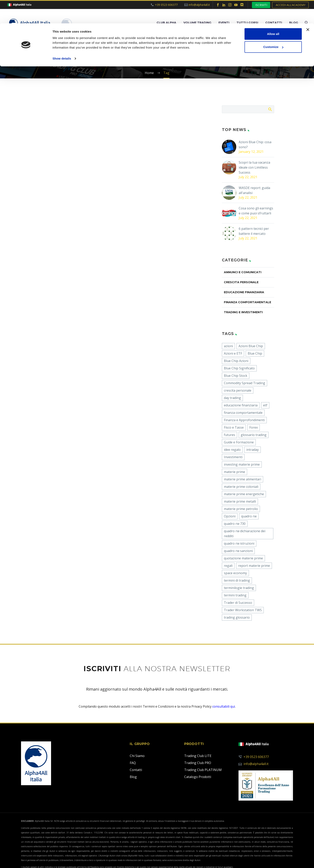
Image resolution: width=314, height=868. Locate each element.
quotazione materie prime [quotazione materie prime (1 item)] (243, 558)
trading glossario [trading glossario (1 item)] (237, 617)
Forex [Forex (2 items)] (254, 427)
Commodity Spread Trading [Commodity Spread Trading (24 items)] (245, 383)
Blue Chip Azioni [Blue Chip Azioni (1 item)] (236, 361)
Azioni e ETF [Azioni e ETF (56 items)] (233, 353)
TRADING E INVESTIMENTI (243, 312)
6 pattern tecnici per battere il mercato (254, 231)
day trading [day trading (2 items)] (232, 398)
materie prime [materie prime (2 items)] (234, 472)
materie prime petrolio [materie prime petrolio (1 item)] (241, 509)
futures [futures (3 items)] (229, 435)
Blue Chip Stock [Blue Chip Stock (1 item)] (236, 376)
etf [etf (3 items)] (265, 405)
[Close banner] (308, 6)
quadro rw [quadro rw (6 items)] (249, 516)
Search (270, 109)
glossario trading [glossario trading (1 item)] (254, 435)
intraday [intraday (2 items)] (253, 450)
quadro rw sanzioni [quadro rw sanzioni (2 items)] (238, 551)
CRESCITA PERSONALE (241, 282)
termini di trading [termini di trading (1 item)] (237, 580)
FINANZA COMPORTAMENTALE (248, 302)
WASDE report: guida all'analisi (254, 190)
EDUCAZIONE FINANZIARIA (244, 292)
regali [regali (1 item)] (228, 566)
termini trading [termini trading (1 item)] (235, 595)
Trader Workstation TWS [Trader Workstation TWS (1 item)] (243, 610)
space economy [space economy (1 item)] (235, 573)
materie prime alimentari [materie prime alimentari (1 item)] (243, 479)
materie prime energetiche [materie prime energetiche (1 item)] (244, 494)
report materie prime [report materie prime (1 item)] (254, 566)
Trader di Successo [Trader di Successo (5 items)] (238, 603)
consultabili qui (224, 706)
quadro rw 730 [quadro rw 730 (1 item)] (235, 524)
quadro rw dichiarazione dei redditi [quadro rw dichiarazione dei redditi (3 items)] (245, 533)
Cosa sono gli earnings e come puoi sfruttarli (256, 211)
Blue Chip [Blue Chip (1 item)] (255, 353)
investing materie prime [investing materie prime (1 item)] (242, 464)
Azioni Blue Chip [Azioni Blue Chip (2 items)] (251, 346)
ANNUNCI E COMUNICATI (243, 272)
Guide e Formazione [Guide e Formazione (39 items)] (239, 442)
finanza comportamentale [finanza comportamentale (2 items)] (243, 413)
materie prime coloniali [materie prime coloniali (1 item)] (241, 487)
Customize (273, 24)
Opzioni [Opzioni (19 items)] (230, 516)
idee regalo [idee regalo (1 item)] (232, 450)
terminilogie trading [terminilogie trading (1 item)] (239, 588)
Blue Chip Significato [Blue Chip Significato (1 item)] (239, 368)
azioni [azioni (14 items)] (228, 346)
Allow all (273, 10)
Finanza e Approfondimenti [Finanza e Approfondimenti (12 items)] (244, 420)
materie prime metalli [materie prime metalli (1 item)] (240, 501)
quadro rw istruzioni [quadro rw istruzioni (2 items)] (239, 543)
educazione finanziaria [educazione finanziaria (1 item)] (241, 405)
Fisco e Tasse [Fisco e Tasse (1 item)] (234, 427)
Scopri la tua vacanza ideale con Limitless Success (254, 167)
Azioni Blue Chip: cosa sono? (255, 144)
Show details (62, 35)
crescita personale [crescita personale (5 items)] (238, 390)
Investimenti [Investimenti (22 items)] (233, 457)
